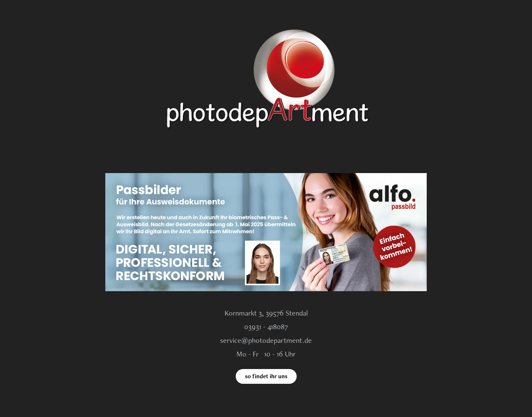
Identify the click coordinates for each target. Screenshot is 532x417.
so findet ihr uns (266, 376)
